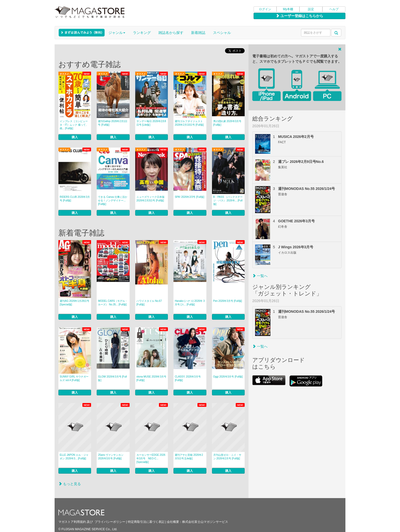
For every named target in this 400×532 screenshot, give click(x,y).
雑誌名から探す (171, 33)
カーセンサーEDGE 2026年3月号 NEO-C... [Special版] (151, 458)
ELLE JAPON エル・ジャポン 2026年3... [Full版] (74, 457)
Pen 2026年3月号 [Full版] (228, 301)
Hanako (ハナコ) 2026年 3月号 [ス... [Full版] (190, 303)
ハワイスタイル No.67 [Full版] (149, 303)
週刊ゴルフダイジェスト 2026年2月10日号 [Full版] (189, 123)
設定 (311, 9)
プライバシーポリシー (110, 522)
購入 (75, 137)
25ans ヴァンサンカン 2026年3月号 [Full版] (111, 457)
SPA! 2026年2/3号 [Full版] (189, 197)
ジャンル (117, 33)
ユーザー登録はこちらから (299, 16)
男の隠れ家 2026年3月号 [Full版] (227, 123)
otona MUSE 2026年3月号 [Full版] (151, 378)
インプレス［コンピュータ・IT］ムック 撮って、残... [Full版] (74, 125)
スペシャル (222, 33)
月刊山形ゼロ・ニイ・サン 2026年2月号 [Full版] (227, 457)
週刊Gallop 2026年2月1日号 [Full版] (113, 123)
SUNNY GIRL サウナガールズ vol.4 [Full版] (74, 378)
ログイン (265, 9)
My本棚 (288, 9)
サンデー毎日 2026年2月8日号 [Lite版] (151, 123)
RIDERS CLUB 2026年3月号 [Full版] (75, 199)
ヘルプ (334, 9)
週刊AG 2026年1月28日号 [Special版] (74, 303)
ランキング (142, 33)
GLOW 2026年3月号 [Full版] (112, 378)
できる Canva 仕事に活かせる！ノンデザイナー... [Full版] (112, 200)
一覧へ (260, 276)
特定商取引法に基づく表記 (146, 522)
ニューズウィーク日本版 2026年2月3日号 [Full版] (151, 199)
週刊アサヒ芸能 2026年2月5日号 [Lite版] (189, 457)
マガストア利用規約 (72, 522)
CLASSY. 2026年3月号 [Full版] (188, 378)
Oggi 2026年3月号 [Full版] (228, 377)
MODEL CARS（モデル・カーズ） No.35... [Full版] (113, 303)
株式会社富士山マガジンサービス (205, 522)
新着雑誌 (198, 33)
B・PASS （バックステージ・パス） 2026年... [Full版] (228, 200)
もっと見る (70, 484)
